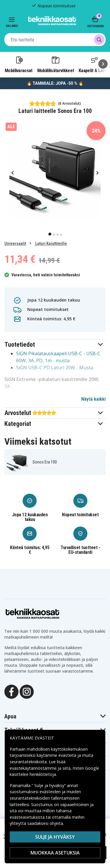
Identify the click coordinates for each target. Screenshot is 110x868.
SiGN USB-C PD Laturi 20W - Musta (55, 368)
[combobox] (55, 40)
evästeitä (68, 755)
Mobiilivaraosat (19, 64)
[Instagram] (27, 691)
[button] (55, 345)
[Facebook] (11, 691)
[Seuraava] (103, 64)
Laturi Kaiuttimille (51, 243)
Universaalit (15, 243)
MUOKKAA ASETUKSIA (55, 853)
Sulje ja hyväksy (55, 837)
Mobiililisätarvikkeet (56, 64)
